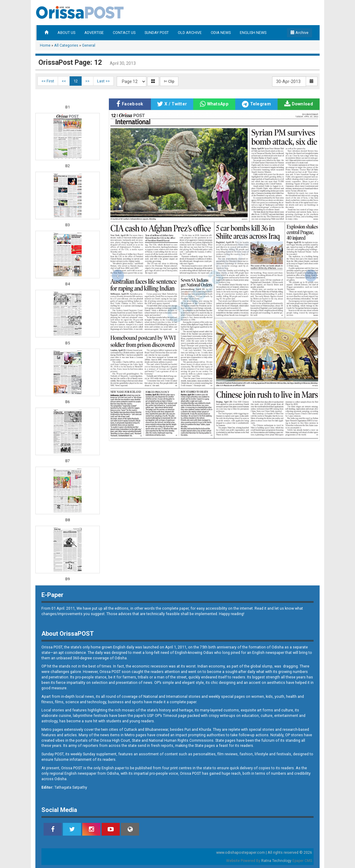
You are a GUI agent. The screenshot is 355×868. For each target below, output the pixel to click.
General (89, 45)
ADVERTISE (94, 33)
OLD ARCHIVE (190, 33)
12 (76, 81)
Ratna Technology (276, 861)
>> (87, 81)
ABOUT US (66, 33)
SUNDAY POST (157, 33)
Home (45, 45)
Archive (300, 33)
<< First (48, 81)
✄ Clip (169, 81)
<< (64, 81)
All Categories (66, 45)
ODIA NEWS (221, 33)
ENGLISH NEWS (253, 33)
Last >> (103, 81)
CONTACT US (124, 33)
